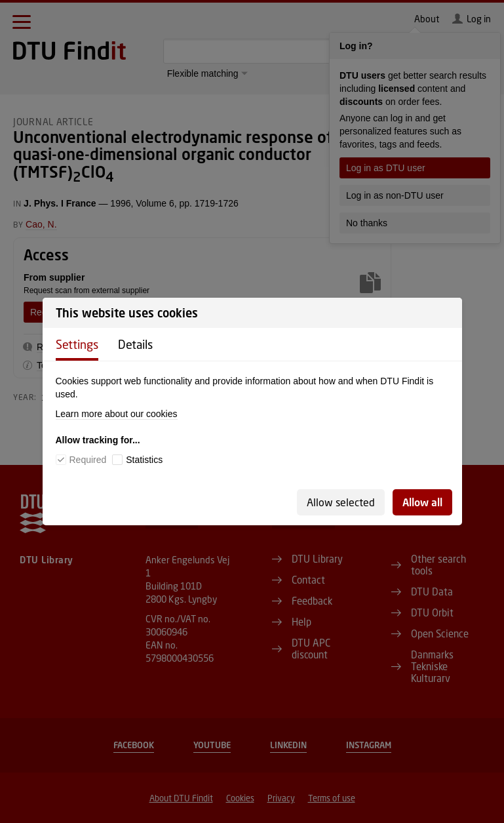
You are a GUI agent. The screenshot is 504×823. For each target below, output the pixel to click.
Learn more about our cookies (117, 414)
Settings (77, 344)
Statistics (144, 460)
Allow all (422, 502)
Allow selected (341, 502)
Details (135, 344)
